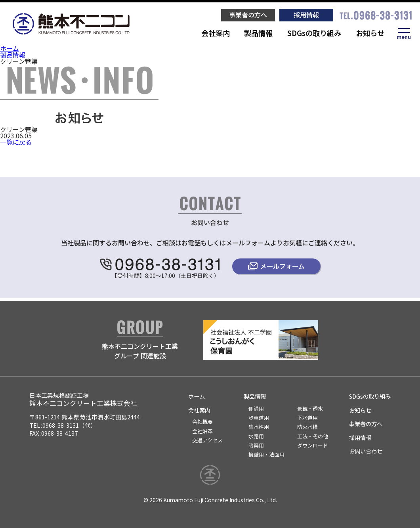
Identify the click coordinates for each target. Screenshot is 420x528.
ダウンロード (313, 445)
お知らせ (370, 33)
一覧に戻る (16, 142)
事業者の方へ (248, 15)
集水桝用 (259, 427)
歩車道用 (259, 418)
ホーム (10, 48)
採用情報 (306, 15)
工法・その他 (313, 436)
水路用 (256, 436)
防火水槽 (307, 427)
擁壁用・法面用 (266, 454)
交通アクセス (207, 440)
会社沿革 (202, 431)
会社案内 (216, 33)
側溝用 (256, 408)
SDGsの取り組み (314, 33)
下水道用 (307, 418)
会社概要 (202, 422)
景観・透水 (310, 408)
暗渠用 (256, 445)
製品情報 (258, 33)
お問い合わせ (366, 451)
